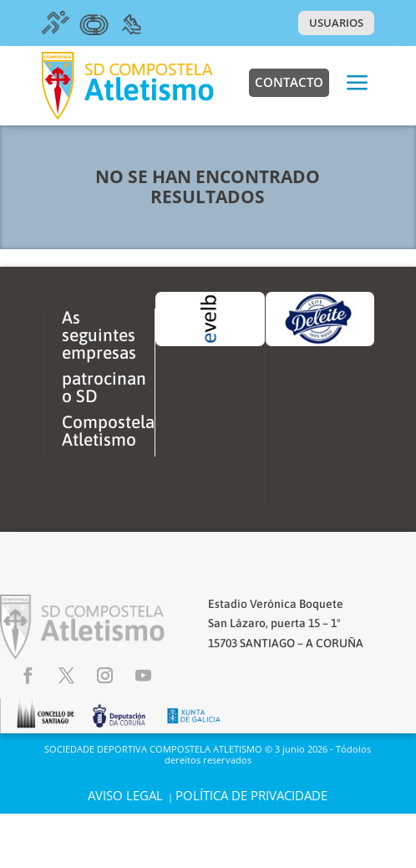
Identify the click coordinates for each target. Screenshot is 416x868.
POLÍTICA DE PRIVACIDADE (251, 795)
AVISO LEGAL (125, 795)
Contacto (289, 82)
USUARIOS (336, 23)
